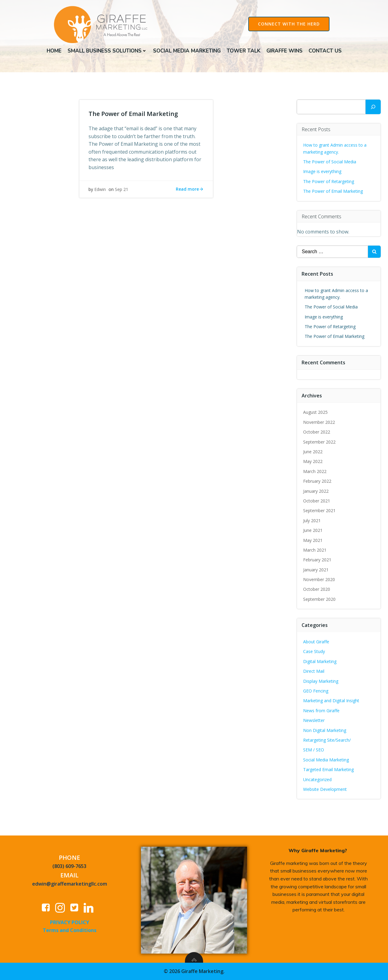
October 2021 (317, 501)
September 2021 (319, 510)
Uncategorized (317, 779)
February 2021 (317, 560)
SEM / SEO (314, 750)
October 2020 (317, 589)
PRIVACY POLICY (70, 922)
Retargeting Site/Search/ (327, 740)
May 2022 (313, 461)
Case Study (314, 651)
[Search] (373, 107)
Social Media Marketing (187, 51)
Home (54, 51)
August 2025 (315, 412)
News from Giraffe (321, 711)
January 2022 (316, 491)
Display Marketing (321, 681)
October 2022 (317, 432)
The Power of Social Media (330, 162)
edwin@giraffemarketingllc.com (70, 884)
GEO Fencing (316, 691)
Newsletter (314, 720)
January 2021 (316, 570)
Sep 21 (122, 189)
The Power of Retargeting (329, 181)
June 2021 (313, 530)
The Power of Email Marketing (334, 191)
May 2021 (313, 540)
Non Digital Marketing (325, 730)
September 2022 (319, 442)
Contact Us (325, 51)
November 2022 (319, 422)
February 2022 (317, 481)
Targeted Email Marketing (328, 769)
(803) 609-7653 (69, 866)
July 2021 (312, 521)
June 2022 (313, 452)
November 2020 (319, 579)
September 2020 (319, 599)
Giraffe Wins (284, 51)
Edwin (100, 189)
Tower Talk (244, 51)
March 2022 (315, 471)
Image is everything (322, 171)
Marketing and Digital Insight (331, 701)
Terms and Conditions (70, 930)
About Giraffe (316, 642)
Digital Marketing (320, 661)
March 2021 (315, 550)
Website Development (325, 789)
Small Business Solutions (107, 51)
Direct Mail (314, 671)
